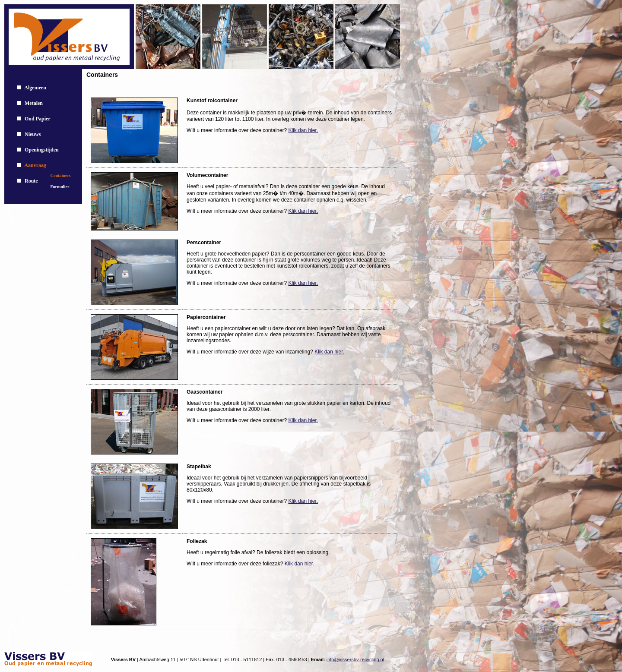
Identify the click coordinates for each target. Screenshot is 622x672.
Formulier (60, 187)
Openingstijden (42, 150)
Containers (61, 175)
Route (31, 181)
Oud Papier (38, 119)
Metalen (34, 103)
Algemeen (35, 88)
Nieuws (33, 134)
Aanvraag (35, 165)
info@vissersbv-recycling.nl (355, 659)
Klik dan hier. (303, 130)
